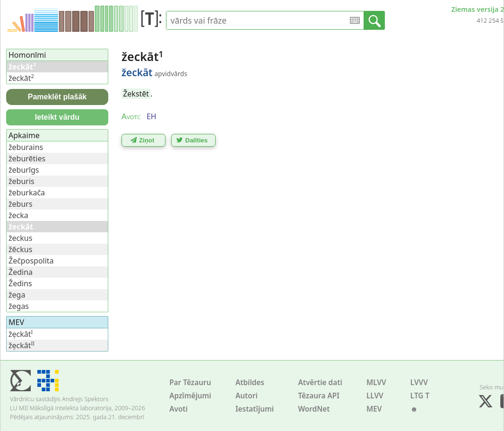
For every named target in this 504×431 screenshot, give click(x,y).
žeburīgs (24, 170)
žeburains (26, 147)
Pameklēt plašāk (57, 97)
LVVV (419, 383)
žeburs (21, 204)
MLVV (376, 383)
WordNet (314, 409)
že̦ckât (21, 334)
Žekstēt (136, 94)
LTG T (420, 396)
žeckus (20, 238)
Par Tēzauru (190, 383)
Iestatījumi (255, 409)
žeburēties (27, 158)
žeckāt (21, 78)
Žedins (20, 283)
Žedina (21, 272)
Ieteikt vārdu (57, 117)
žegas (19, 306)
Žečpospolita (31, 261)
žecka (18, 215)
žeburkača (27, 193)
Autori (247, 396)
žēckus (20, 249)
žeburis (22, 181)
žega (17, 295)
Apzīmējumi (190, 396)
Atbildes (250, 383)
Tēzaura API (319, 396)
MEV (374, 409)
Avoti (178, 409)
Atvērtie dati (320, 383)
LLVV (375, 396)
